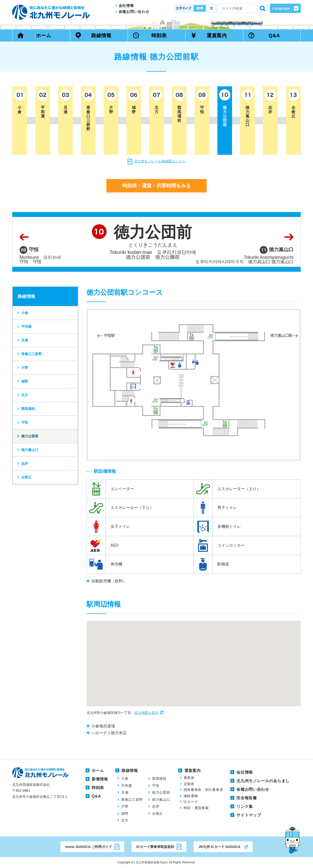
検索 (263, 8)
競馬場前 (28, 409)
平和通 (26, 327)
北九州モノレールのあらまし (263, 781)
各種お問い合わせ (134, 12)
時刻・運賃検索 (196, 808)
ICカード (191, 802)
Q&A (274, 35)
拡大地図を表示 (146, 713)
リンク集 (245, 806)
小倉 (25, 313)
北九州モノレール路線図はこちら (160, 161)
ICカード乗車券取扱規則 (155, 847)
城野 (25, 381)
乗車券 (189, 778)
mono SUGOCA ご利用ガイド (89, 847)
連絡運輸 (191, 796)
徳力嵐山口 (30, 450)
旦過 (25, 340)
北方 (25, 395)
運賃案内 (217, 35)
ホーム (44, 35)
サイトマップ (249, 815)
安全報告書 (247, 798)
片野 (25, 368)
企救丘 (26, 477)
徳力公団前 (30, 436)
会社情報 (126, 6)
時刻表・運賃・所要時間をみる (156, 186)
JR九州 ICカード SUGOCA (219, 847)
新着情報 (100, 779)
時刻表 (159, 35)
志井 (25, 463)
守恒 (25, 422)
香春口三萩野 (32, 354)
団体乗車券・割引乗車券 (203, 790)
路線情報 (101, 35)
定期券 (189, 784)
